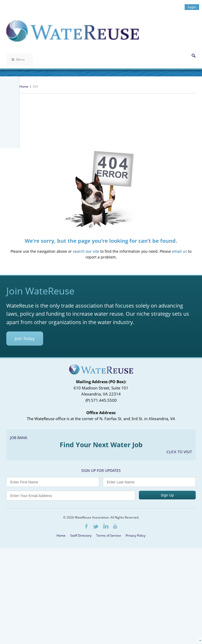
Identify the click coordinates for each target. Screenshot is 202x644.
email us (180, 336)
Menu (18, 59)
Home (24, 86)
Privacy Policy (136, 620)
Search (194, 56)
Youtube (115, 611)
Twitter (95, 611)
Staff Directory (81, 620)
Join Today (25, 423)
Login (192, 7)
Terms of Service (109, 620)
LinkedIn (106, 611)
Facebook (86, 611)
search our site (86, 336)
